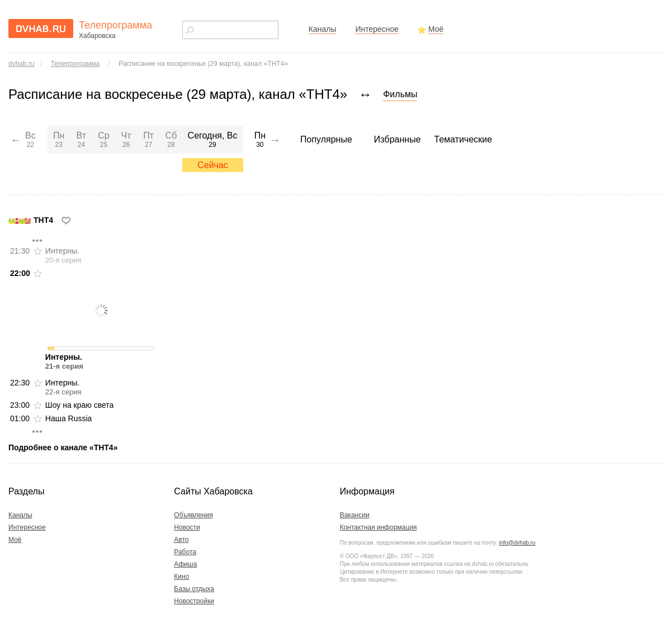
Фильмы (400, 94)
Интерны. (63, 255)
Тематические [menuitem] (463, 139)
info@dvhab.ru (517, 543)
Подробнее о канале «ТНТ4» (63, 447)
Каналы (323, 29)
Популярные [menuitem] (326, 139)
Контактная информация (378, 527)
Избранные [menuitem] (397, 139)
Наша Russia (69, 418)
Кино (181, 577)
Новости (187, 527)
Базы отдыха (194, 589)
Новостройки (194, 601)
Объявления (193, 515)
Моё (436, 29)
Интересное (377, 29)
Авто (181, 540)
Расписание (203, 64)
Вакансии (355, 515)
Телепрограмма (75, 64)
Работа (185, 552)
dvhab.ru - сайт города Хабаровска (41, 28)
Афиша (185, 564)
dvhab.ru (22, 64)
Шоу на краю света (80, 405)
